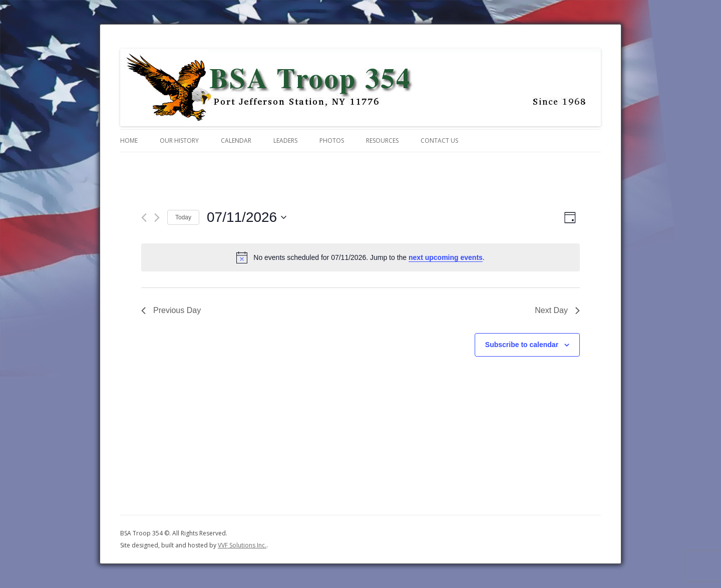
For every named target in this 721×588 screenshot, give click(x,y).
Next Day (557, 310)
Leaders (285, 140)
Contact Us (439, 140)
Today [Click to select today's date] (183, 217)
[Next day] (157, 218)
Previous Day (171, 310)
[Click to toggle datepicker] (247, 217)
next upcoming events (446, 257)
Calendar (236, 140)
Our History (179, 140)
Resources (382, 140)
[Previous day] (144, 218)
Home (129, 140)
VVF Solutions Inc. (242, 545)
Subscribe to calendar (522, 345)
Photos (332, 140)
